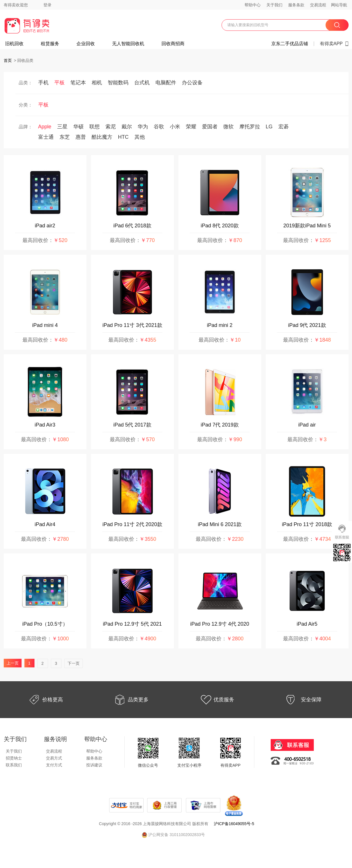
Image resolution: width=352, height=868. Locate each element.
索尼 (111, 127)
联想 (95, 127)
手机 (43, 83)
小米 (175, 127)
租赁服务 (50, 44)
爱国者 (210, 127)
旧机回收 (14, 44)
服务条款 (296, 5)
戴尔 (127, 127)
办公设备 (192, 83)
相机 (97, 83)
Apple (45, 127)
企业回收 (86, 44)
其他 (140, 137)
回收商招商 (173, 44)
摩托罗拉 (250, 127)
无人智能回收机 (128, 44)
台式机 (142, 83)
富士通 (46, 137)
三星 (62, 127)
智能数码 (118, 83)
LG (269, 127)
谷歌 (159, 127)
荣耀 (191, 127)
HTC (123, 137)
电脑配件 (166, 83)
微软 (228, 127)
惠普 (81, 137)
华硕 (78, 127)
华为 (143, 127)
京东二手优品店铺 (290, 44)
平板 (59, 83)
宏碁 (284, 127)
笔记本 (78, 83)
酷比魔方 (102, 137)
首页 (8, 60)
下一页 (74, 663)
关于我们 (274, 5)
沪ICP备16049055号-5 (234, 824)
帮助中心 (253, 5)
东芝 (65, 137)
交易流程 (318, 5)
